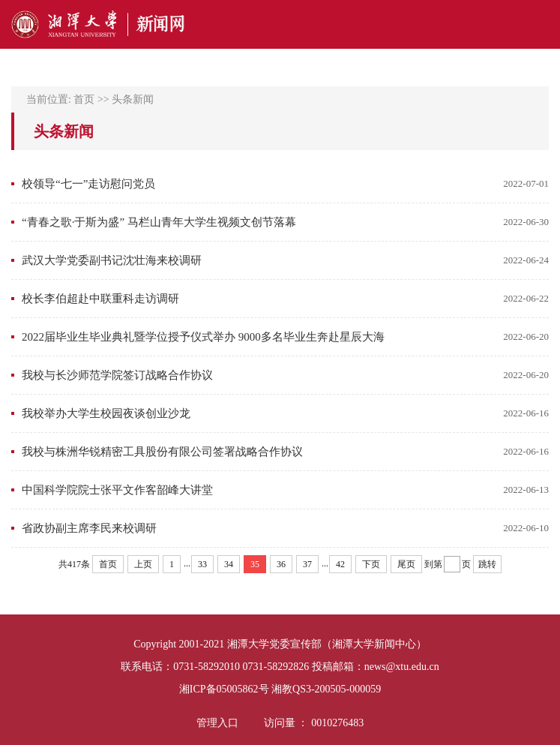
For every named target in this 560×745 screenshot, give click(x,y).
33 (202, 564)
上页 (143, 564)
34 (229, 564)
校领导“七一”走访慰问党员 (88, 184)
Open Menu (541, 24)
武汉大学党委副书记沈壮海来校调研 (112, 260)
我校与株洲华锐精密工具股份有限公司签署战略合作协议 (162, 452)
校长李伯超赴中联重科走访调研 (100, 299)
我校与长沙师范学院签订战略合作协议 (117, 375)
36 (281, 564)
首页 (84, 99)
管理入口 (217, 723)
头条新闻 (133, 99)
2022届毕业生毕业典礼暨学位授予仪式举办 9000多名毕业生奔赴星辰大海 (203, 337)
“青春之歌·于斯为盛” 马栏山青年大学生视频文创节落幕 (159, 222)
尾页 (406, 564)
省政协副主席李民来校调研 (89, 528)
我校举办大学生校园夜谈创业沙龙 (106, 413)
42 (340, 564)
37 (307, 564)
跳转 (487, 564)
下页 (371, 564)
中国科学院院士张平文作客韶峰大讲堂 (117, 490)
